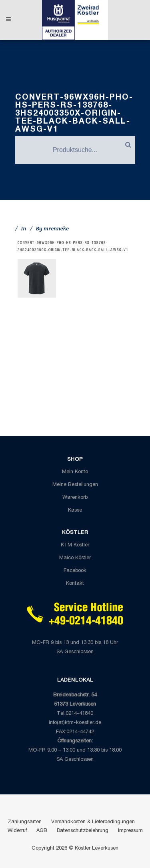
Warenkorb (75, 498)
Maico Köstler (75, 558)
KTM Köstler (75, 545)
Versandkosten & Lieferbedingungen (93, 822)
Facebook (75, 571)
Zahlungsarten (25, 822)
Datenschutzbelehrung (83, 831)
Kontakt (75, 584)
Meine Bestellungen (75, 485)
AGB (42, 831)
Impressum (130, 831)
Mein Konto (75, 472)
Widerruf (17, 831)
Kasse (75, 511)
